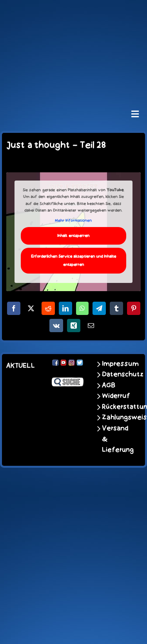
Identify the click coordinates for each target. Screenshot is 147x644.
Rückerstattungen (115, 407)
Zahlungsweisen (115, 417)
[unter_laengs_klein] (74, 83)
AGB (109, 385)
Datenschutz (115, 374)
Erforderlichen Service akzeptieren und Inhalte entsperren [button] (73, 261)
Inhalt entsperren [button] (74, 236)
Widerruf (115, 396)
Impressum (115, 364)
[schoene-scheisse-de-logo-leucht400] (73, 13)
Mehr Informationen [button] (74, 221)
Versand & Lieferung (115, 439)
